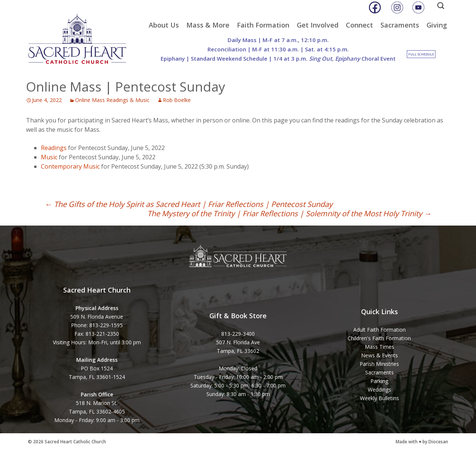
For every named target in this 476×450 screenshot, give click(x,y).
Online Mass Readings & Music (112, 100)
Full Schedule (421, 54)
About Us (164, 25)
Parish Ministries (379, 364)
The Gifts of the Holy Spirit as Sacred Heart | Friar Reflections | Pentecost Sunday (189, 204)
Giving (437, 25)
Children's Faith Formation (379, 338)
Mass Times (379, 347)
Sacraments (400, 25)
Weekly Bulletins (379, 398)
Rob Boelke (177, 100)
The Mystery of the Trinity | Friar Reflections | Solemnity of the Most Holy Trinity (289, 213)
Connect (359, 25)
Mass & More (208, 25)
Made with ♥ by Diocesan (422, 442)
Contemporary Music (70, 166)
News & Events (379, 355)
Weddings (379, 390)
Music (49, 157)
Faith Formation (263, 25)
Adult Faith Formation (379, 330)
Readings (54, 148)
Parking (379, 381)
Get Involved (318, 25)
